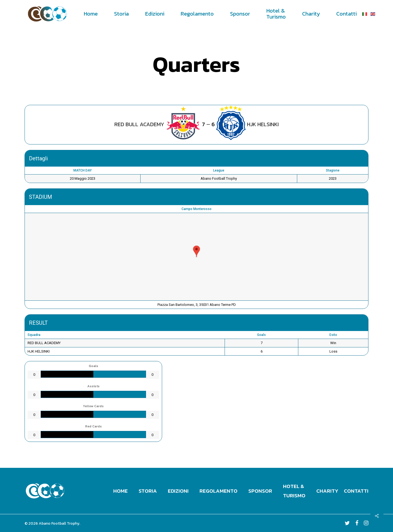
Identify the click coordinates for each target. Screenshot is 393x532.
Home (120, 491)
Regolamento (218, 491)
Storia (148, 491)
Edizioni (178, 491)
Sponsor (260, 491)
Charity (327, 491)
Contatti (356, 491)
